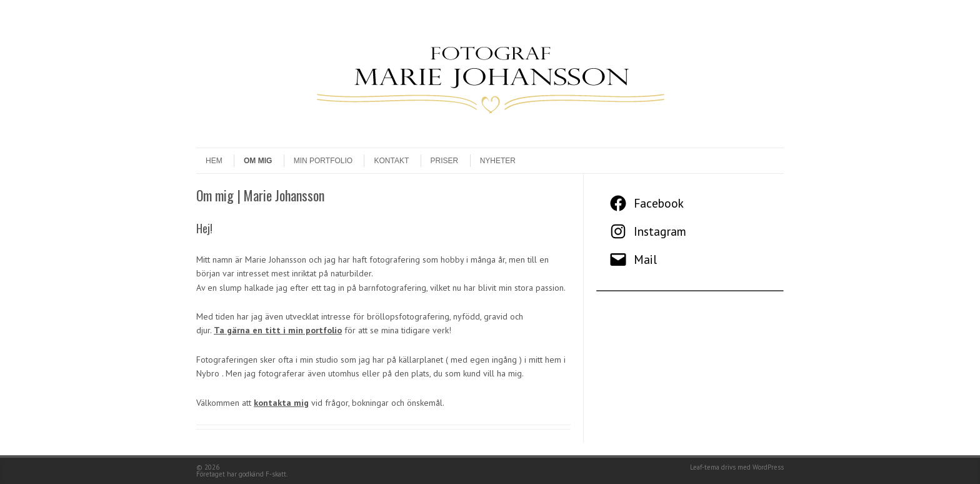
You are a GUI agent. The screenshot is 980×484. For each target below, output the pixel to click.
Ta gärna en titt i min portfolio (278, 330)
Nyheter (498, 161)
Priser (445, 161)
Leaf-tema (705, 467)
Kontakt (391, 161)
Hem (214, 161)
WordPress (768, 467)
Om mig (258, 161)
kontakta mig (281, 403)
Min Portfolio (323, 161)
